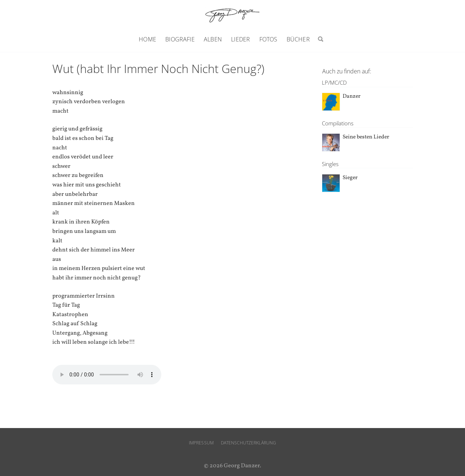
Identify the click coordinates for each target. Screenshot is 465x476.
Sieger (350, 178)
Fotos (268, 39)
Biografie (180, 39)
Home (147, 39)
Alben (213, 39)
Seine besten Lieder (366, 137)
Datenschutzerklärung (248, 443)
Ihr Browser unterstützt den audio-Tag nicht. (107, 375)
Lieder (240, 39)
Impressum (201, 443)
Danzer (351, 96)
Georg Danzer (232, 15)
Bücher (298, 39)
